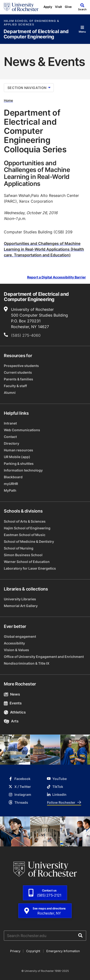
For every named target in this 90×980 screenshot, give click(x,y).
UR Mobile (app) (17, 457)
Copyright (33, 951)
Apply (48, 7)
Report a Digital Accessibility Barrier (57, 277)
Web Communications (22, 430)
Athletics (15, 712)
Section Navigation (29, 88)
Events (13, 703)
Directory (12, 443)
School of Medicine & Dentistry (29, 541)
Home (8, 100)
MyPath (10, 490)
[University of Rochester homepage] (21, 7)
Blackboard (13, 477)
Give (68, 7)
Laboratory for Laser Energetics (30, 568)
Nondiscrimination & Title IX (27, 663)
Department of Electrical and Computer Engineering (36, 34)
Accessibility (14, 643)
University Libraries (20, 599)
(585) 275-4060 (26, 335)
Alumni (10, 393)
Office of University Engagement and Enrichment (44, 657)
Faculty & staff (15, 386)
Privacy (15, 951)
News (12, 694)
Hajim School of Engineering (27, 528)
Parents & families (18, 379)
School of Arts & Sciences (25, 521)
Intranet (10, 423)
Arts (11, 721)
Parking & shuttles (19, 463)
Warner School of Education (27, 562)
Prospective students (21, 366)
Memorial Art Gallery (21, 606)
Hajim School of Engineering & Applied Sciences (31, 23)
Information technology (23, 470)
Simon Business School (23, 555)
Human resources (18, 450)
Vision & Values (16, 650)
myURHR (11, 484)
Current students (18, 372)
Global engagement (20, 636)
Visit (58, 7)
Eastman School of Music (25, 535)
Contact (10, 437)
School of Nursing (19, 548)
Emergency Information (63, 951)
